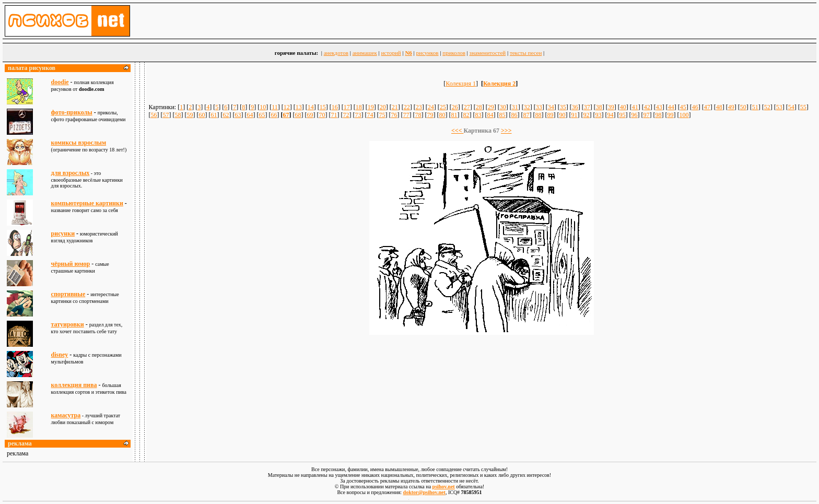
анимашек (365, 53)
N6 (408, 53)
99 (670, 115)
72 (346, 115)
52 (767, 107)
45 (683, 107)
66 (274, 115)
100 (684, 115)
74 (370, 115)
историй (391, 53)
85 (502, 115)
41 (635, 107)
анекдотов (336, 53)
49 (731, 107)
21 (395, 107)
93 (598, 115)
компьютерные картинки (87, 203)
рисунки (63, 233)
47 (707, 107)
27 (467, 107)
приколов (454, 53)
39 (611, 107)
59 (190, 115)
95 (622, 115)
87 (526, 115)
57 (166, 115)
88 (538, 115)
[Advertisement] (482, 365)
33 (539, 107)
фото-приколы (72, 112)
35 (563, 107)
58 (178, 115)
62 (226, 115)
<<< (458, 131)
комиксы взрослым (79, 143)
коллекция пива (74, 385)
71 (334, 115)
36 (575, 107)
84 (490, 115)
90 (562, 115)
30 (503, 107)
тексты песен (526, 53)
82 (466, 115)
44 (671, 107)
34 (551, 107)
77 (406, 115)
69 (310, 115)
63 (238, 115)
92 (586, 115)
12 (287, 107)
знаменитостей (488, 53)
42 (647, 107)
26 (455, 107)
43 (659, 107)
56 (154, 115)
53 (779, 107)
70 (322, 115)
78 (418, 115)
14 (311, 107)
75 (382, 115)
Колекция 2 (499, 84)
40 (623, 107)
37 (587, 107)
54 (791, 107)
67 (286, 115)
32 (527, 107)
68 (298, 115)
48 (719, 107)
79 (430, 115)
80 (442, 115)
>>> (506, 131)
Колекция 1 (461, 84)
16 (335, 107)
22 (407, 107)
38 (599, 107)
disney (60, 355)
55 (803, 107)
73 (358, 115)
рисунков (428, 53)
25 (443, 107)
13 (299, 107)
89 (550, 115)
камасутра (66, 415)
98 (658, 115)
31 (515, 107)
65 (262, 115)
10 (263, 107)
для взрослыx (71, 173)
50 (743, 107)
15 (323, 107)
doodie (60, 82)
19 (371, 107)
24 (431, 107)
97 (646, 115)
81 (454, 115)
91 (574, 115)
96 (634, 115)
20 (383, 107)
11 (275, 107)
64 (250, 115)
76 (394, 115)
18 (359, 107)
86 (514, 115)
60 (202, 115)
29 (491, 107)
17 (347, 107)
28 (479, 107)
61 (214, 115)
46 (695, 107)
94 (610, 115)
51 (755, 107)
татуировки (68, 324)
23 (419, 107)
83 (478, 115)
